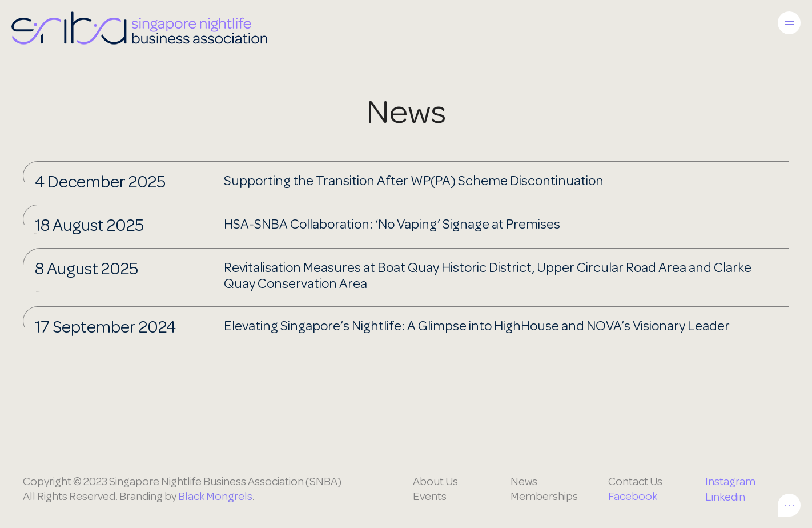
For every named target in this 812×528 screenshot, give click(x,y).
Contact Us (635, 481)
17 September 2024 (105, 327)
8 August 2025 (87, 269)
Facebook (633, 496)
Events (430, 496)
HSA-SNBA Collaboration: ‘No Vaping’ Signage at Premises (392, 224)
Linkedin (725, 497)
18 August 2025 (89, 225)
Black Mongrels (215, 496)
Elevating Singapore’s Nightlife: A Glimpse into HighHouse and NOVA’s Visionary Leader (477, 326)
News (524, 481)
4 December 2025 (100, 182)
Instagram (730, 481)
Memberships (544, 496)
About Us (435, 481)
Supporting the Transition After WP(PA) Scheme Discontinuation (414, 181)
